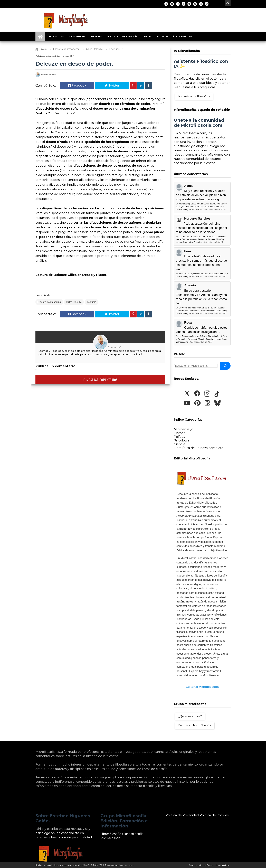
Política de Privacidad (182, 815)
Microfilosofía (111, 838)
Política (112, 36)
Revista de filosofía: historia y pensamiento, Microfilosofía (63, 865)
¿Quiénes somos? (190, 716)
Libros (52, 36)
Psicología (130, 36)
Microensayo (77, 36)
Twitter (112, 86)
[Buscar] (225, 366)
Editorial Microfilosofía (202, 687)
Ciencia (147, 36)
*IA (63, 36)
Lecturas (162, 36)
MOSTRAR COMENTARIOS (100, 380)
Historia (96, 36)
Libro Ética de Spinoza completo (199, 448)
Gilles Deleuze (74, 302)
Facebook (77, 86)
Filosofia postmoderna (49, 302)
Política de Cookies (214, 815)
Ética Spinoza (182, 36)
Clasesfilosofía (133, 834)
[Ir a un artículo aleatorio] (228, 3)
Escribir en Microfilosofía (195, 725)
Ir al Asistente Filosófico (194, 96)
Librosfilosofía (111, 834)
